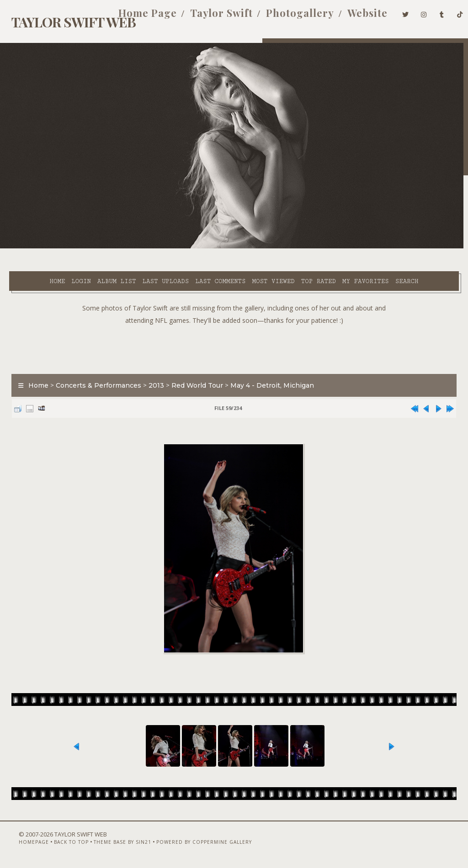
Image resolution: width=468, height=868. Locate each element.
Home (31, 247)
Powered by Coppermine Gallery (190, 844)
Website (354, 17)
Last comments (194, 247)
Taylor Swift (208, 17)
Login (54, 247)
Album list (90, 247)
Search (192, 258)
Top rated (292, 247)
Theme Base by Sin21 (108, 844)
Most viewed (247, 247)
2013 (152, 373)
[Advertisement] (234, 335)
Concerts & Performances (94, 373)
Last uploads (139, 247)
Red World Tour (193, 373)
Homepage (20, 844)
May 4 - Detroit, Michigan (268, 373)
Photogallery (286, 17)
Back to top (57, 844)
